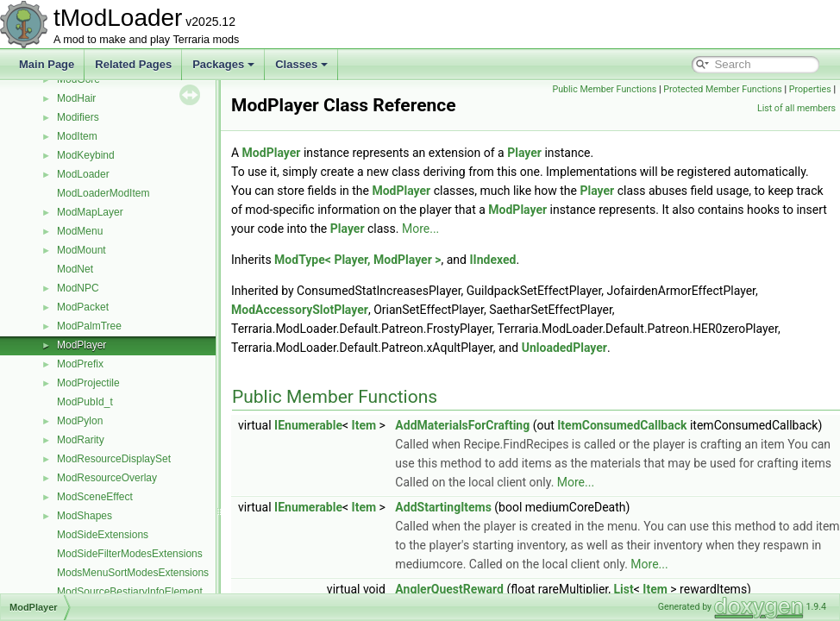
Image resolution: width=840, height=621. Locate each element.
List (624, 589)
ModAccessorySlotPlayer (300, 310)
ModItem (77, 136)
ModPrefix (80, 364)
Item (364, 425)
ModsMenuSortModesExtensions (133, 573)
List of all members (796, 108)
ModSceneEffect (95, 497)
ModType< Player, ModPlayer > (357, 260)
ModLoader (83, 174)
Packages (223, 64)
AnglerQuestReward (449, 589)
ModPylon (80, 421)
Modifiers (78, 117)
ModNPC (78, 288)
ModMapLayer (90, 212)
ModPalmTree (89, 326)
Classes (301, 64)
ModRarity (81, 440)
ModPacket (83, 307)
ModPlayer (81, 345)
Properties (810, 89)
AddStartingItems (443, 507)
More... (420, 229)
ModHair (76, 98)
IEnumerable (308, 425)
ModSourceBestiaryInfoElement (130, 592)
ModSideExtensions (103, 535)
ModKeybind (86, 155)
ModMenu (80, 231)
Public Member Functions (604, 89)
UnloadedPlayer (564, 348)
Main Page (47, 64)
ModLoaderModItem (103, 193)
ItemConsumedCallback (622, 425)
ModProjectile (88, 383)
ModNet (75, 269)
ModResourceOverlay (107, 478)
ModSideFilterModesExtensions (130, 554)
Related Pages (133, 64)
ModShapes (85, 516)
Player (524, 153)
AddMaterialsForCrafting (462, 425)
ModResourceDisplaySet (114, 459)
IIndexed (492, 260)
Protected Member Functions (723, 89)
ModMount (81, 250)
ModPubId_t (85, 402)
